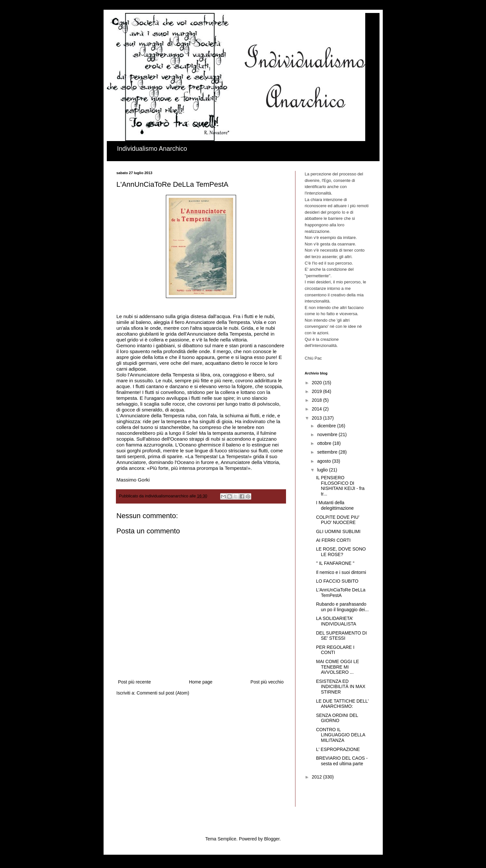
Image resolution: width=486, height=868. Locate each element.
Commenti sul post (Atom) (163, 693)
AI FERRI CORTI (333, 540)
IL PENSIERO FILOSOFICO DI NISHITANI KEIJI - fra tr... (340, 486)
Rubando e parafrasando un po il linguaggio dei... (342, 607)
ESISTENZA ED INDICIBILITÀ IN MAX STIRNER (341, 687)
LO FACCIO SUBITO (337, 581)
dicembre (327, 426)
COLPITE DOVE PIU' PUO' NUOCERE (337, 520)
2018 (317, 400)
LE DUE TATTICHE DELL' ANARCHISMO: (342, 704)
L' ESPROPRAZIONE (338, 749)
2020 (317, 383)
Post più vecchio (267, 682)
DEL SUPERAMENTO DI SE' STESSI (341, 636)
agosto (325, 461)
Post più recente (135, 682)
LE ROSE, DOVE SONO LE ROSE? (341, 552)
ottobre (325, 443)
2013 (317, 418)
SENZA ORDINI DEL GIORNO (337, 718)
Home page (201, 682)
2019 (317, 391)
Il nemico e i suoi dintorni (341, 572)
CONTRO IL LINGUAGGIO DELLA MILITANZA (340, 735)
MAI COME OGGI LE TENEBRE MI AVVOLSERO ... (337, 667)
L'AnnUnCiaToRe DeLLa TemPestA (341, 593)
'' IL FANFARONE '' (335, 563)
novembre (328, 434)
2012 (317, 777)
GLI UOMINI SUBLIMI (338, 531)
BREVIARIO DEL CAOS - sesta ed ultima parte (342, 761)
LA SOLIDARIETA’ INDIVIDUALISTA (336, 621)
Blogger (272, 839)
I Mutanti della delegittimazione (335, 505)
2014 (317, 409)
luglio (323, 470)
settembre (328, 452)
